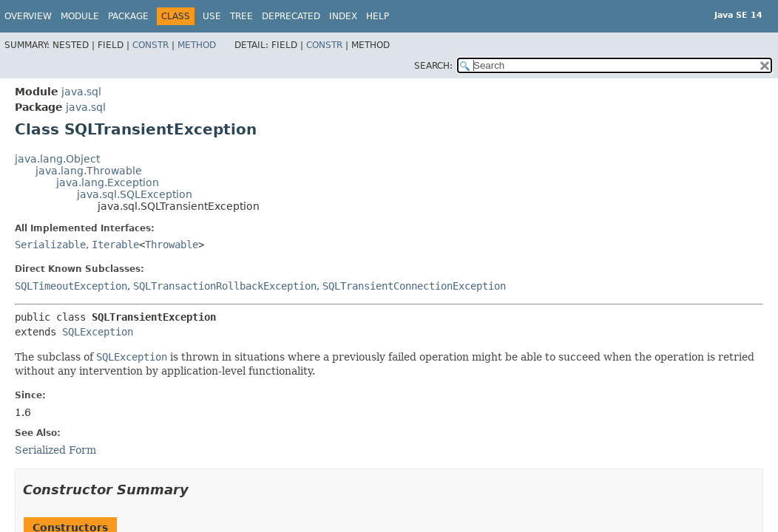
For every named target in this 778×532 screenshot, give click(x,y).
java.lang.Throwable (89, 171)
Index (343, 16)
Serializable (50, 245)
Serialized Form (55, 450)
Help (378, 16)
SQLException (98, 332)
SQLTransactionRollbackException (225, 286)
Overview (28, 16)
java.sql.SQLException (135, 194)
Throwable (172, 245)
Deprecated (291, 16)
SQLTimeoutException (71, 286)
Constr (150, 45)
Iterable (115, 245)
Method (197, 45)
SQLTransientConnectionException (414, 286)
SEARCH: (433, 66)
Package (128, 16)
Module (80, 16)
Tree (241, 16)
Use (212, 16)
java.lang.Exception (108, 183)
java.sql (81, 92)
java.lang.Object (57, 159)
